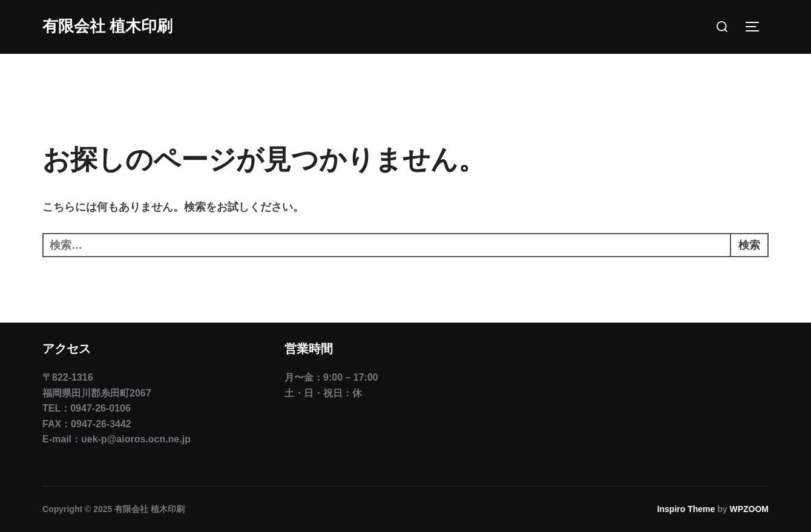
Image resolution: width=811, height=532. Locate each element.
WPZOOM (749, 509)
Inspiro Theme (686, 509)
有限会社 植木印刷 (107, 26)
